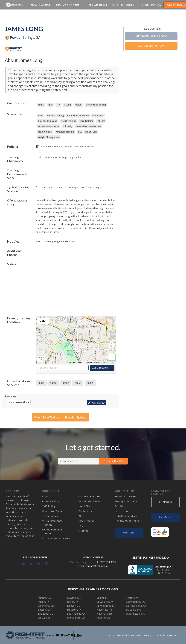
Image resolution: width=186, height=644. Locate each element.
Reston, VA (132, 598)
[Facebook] (23, 564)
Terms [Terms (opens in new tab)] (113, 363)
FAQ (81, 526)
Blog (81, 516)
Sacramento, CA (135, 602)
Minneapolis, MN (107, 606)
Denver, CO (74, 606)
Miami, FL (102, 598)
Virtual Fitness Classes (56, 538)
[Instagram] (47, 564)
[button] (76, 337)
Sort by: (19, 402)
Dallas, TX (73, 602)
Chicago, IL (44, 618)
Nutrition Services (126, 516)
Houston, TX (74, 610)
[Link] (14, 5)
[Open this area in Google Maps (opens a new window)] (51, 362)
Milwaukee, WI (105, 602)
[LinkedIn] (39, 564)
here (78, 562)
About (46, 496)
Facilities (120, 506)
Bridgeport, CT (46, 614)
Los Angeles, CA (76, 614)
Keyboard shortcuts (76, 363)
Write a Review (96, 403)
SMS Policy (49, 506)
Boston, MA (44, 610)
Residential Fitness (90, 501)
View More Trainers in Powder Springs (61, 417)
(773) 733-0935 (108, 562)
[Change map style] (43, 321)
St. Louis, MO (134, 610)
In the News (122, 511)
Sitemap (84, 531)
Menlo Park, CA (76, 618)
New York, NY (105, 614)
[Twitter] (31, 564)
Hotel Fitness (87, 506)
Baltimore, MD (46, 606)
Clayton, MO (74, 598)
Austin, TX (43, 602)
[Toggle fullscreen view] (40, 359)
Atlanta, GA (44, 598)
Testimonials (50, 516)
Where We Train (52, 511)
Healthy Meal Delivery (128, 521)
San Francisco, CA (136, 606)
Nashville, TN (104, 610)
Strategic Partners (126, 501)
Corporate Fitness (90, 496)
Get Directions (100, 368)
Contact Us (85, 511)
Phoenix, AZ (104, 618)
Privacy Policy (51, 501)
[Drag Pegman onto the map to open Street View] (112, 357)
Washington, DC (135, 614)
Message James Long (151, 36)
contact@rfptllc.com (97, 566)
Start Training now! (151, 46)
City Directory (87, 521)
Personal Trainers (126, 496)
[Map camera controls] (112, 345)
